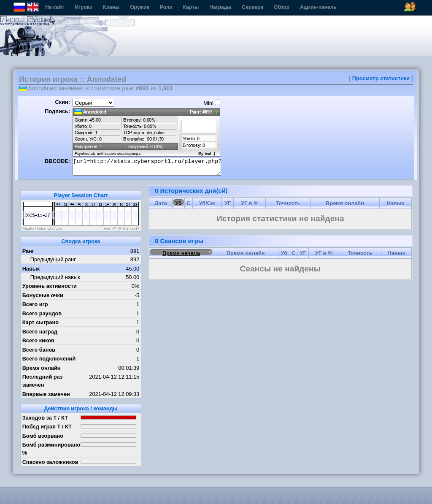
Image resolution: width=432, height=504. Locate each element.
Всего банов (39, 350)
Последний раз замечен (43, 381)
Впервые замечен (46, 394)
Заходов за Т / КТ (45, 418)
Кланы (111, 7)
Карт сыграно (40, 322)
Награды (220, 7)
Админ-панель (318, 7)
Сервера (253, 7)
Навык (31, 269)
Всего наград (40, 332)
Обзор (282, 7)
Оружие (140, 7)
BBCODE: (57, 161)
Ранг (28, 251)
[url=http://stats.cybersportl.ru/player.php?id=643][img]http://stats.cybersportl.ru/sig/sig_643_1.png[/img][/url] (147, 167)
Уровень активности (50, 286)
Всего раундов (42, 313)
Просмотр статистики (381, 78)
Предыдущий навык (55, 277)
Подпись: (57, 111)
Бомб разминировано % (51, 449)
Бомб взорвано (43, 436)
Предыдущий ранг (53, 259)
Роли (166, 7)
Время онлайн (42, 368)
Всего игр (35, 304)
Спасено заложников (50, 462)
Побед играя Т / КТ (47, 427)
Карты (191, 7)
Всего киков (38, 340)
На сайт (55, 7)
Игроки (84, 7)
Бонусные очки (43, 295)
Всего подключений (49, 359)
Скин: (62, 102)
